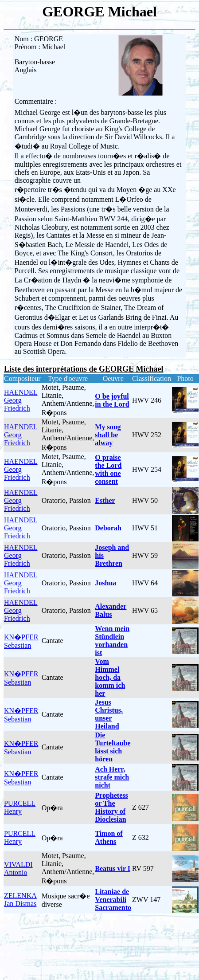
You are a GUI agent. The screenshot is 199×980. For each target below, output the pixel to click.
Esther (105, 500)
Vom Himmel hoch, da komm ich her (110, 677)
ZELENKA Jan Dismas (20, 900)
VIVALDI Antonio (18, 868)
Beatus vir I (113, 868)
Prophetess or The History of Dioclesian (111, 807)
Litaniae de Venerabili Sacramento (113, 900)
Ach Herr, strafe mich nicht (112, 777)
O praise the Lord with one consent (108, 469)
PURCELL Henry (20, 807)
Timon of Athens (109, 837)
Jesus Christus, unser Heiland (109, 714)
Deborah (108, 528)
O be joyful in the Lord (112, 400)
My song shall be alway (108, 435)
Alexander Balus (111, 610)
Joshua (105, 583)
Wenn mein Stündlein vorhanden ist (112, 641)
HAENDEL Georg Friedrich (21, 400)
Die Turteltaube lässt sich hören (113, 747)
